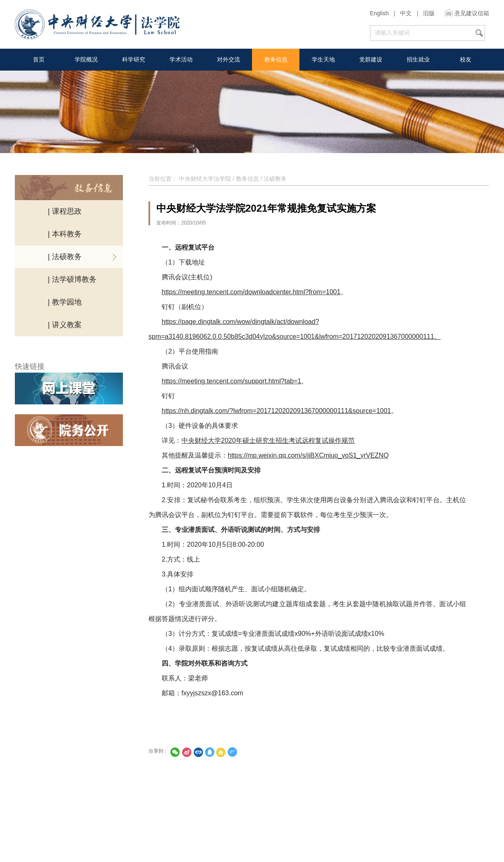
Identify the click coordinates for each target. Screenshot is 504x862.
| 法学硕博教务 (72, 279)
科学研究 (134, 59)
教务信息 (276, 59)
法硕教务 (275, 179)
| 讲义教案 (65, 325)
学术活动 (181, 59)
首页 (39, 59)
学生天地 (323, 59)
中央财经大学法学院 (205, 179)
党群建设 (371, 59)
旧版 (429, 13)
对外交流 (228, 59)
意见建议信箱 (472, 13)
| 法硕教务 (65, 257)
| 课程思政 (65, 211)
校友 (466, 59)
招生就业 (418, 59)
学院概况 (86, 59)
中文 (406, 13)
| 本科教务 (65, 234)
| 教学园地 (65, 302)
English (379, 13)
